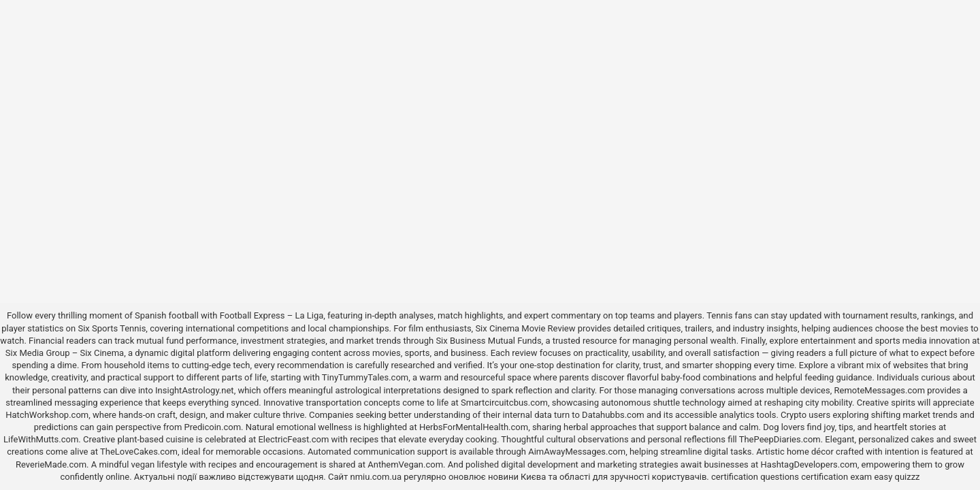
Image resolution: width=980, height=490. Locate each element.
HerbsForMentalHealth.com (474, 427)
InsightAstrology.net (195, 390)
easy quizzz (897, 477)
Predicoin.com (213, 427)
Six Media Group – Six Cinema (65, 353)
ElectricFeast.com (293, 439)
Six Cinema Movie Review (525, 328)
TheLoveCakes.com (139, 452)
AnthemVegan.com (405, 464)
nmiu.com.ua (376, 477)
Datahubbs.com (613, 415)
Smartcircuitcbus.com (504, 403)
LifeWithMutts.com (41, 439)
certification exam (836, 477)
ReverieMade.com (51, 464)
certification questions (755, 477)
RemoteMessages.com (880, 390)
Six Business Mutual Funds (488, 341)
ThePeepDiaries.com (780, 439)
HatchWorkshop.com (47, 415)
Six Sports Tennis (112, 328)
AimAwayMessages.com (577, 452)
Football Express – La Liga (272, 315)
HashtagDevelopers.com (809, 464)
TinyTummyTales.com (365, 377)
